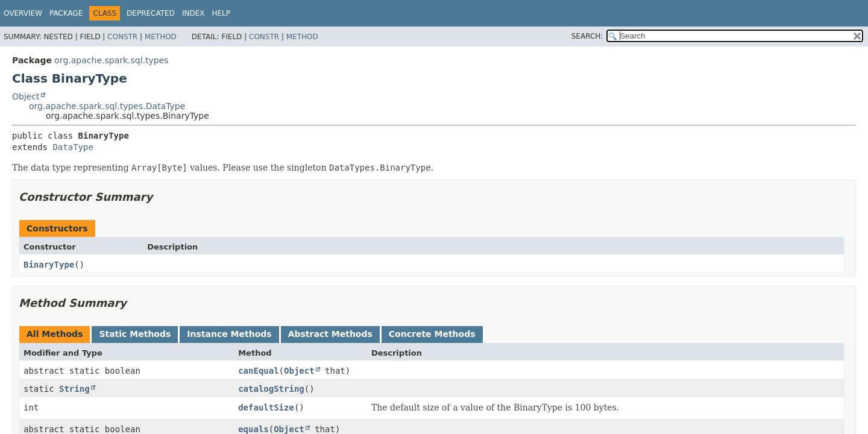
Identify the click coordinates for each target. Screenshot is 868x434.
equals (253, 429)
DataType (73, 147)
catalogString (271, 389)
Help (221, 13)
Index (193, 13)
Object (26, 96)
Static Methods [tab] (135, 334)
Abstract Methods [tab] (330, 334)
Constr (122, 37)
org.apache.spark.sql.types (111, 60)
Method (161, 37)
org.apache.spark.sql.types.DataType (107, 106)
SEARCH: (587, 36)
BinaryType (49, 265)
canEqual (258, 371)
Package (66, 13)
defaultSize (266, 407)
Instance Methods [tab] (229, 334)
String (74, 389)
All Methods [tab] (55, 334)
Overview (23, 13)
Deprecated (151, 13)
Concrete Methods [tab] (432, 334)
